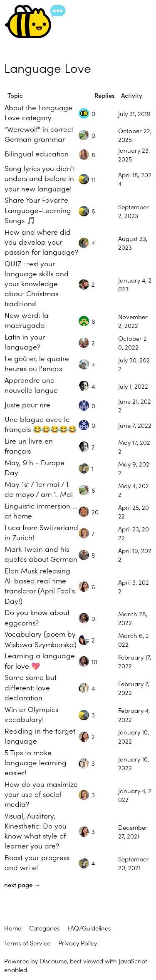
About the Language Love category (38, 112)
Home (13, 928)
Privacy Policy (78, 943)
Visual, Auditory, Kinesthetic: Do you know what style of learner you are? (36, 830)
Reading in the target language (40, 736)
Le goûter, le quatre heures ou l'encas (37, 363)
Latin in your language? (25, 341)
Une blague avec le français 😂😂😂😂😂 (41, 424)
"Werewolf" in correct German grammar (39, 134)
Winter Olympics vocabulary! (31, 714)
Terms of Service (27, 943)
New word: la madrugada (27, 320)
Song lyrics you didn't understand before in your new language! (40, 178)
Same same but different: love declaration (31, 687)
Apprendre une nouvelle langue (31, 385)
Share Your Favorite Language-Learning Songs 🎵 (38, 210)
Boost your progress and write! (37, 862)
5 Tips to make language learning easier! (36, 762)
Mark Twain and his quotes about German (41, 554)
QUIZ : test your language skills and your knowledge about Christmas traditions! (37, 283)
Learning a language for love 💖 (40, 660)
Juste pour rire (27, 404)
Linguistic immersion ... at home (41, 510)
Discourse (53, 961)
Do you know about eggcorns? (37, 617)
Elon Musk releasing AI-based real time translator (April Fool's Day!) (40, 585)
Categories (44, 928)
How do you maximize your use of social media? (41, 794)
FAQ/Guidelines (89, 928)
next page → (22, 884)
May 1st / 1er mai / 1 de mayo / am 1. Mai (39, 489)
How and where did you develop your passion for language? (41, 242)
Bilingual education (37, 153)
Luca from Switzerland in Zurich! (41, 532)
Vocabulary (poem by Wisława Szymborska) (41, 639)
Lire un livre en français (29, 445)
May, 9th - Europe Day (35, 467)
